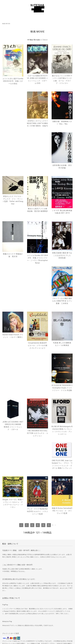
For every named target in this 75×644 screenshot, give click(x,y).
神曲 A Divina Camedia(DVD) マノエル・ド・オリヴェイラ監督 (62, 401)
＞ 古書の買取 (37, 606)
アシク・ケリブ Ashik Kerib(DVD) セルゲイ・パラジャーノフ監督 (37, 402)
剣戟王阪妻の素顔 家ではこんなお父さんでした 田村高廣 (62, 215)
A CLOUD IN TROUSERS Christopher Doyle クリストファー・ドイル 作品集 (38, 311)
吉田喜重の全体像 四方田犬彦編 (62, 126)
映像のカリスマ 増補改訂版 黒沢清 (13, 215)
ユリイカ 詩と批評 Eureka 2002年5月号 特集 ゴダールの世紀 (13, 81)
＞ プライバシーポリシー (37, 612)
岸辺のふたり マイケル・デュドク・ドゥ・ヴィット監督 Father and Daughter (13, 160)
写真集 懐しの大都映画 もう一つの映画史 (14, 309)
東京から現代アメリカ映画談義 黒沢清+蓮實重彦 (37, 170)
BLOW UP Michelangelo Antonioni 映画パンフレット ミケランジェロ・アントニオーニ (37, 353)
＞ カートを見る (37, 626)
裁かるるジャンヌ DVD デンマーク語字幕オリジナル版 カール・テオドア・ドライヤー (62, 79)
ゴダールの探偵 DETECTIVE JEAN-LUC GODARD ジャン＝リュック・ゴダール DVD (37, 79)
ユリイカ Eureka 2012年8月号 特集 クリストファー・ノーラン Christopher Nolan (38, 219)
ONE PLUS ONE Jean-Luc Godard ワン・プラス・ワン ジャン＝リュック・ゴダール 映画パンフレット (62, 343)
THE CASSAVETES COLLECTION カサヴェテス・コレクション (13, 356)
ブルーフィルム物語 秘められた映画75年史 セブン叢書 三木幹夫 (13, 266)
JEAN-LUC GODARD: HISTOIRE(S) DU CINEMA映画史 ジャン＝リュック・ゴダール (62, 303)
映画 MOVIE (6, 24)
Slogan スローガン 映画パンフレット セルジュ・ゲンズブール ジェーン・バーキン (13, 394)
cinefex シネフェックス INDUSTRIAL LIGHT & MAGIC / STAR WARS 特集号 (13, 124)
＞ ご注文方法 (37, 599)
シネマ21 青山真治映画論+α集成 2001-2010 (62, 171)
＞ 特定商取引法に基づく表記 (38, 619)
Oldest (45, 40)
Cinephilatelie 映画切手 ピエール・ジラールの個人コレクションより (62, 265)
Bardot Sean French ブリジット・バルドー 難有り (37, 255)
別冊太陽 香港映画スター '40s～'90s (38, 123)
